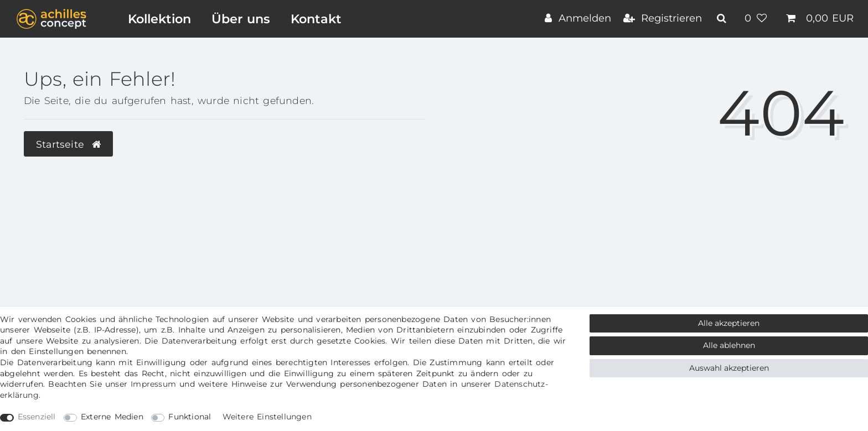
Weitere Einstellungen (267, 417)
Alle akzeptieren (729, 323)
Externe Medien (112, 417)
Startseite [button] (68, 144)
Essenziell (37, 417)
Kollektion (159, 19)
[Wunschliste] (757, 19)
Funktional (190, 417)
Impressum (153, 384)
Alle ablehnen (729, 345)
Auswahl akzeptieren (729, 368)
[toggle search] (723, 18)
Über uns (241, 19)
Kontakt (316, 19)
